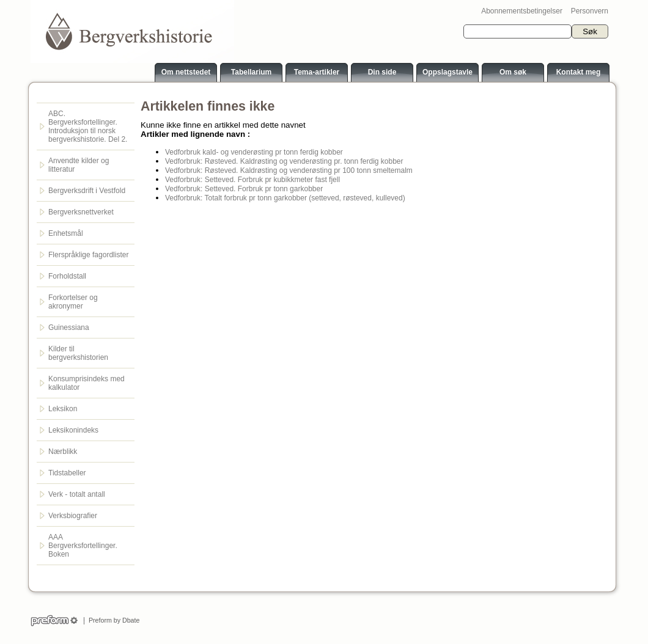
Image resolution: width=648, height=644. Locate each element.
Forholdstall (67, 276)
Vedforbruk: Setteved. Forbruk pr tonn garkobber (244, 189)
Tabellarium (251, 72)
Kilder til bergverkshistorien (78, 353)
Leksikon (63, 409)
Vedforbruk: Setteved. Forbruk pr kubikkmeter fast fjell (252, 180)
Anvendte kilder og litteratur (79, 165)
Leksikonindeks (73, 430)
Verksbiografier (73, 516)
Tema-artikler (317, 72)
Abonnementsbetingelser (522, 11)
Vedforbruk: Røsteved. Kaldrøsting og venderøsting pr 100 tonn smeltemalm (289, 170)
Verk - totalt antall (77, 494)
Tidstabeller (67, 473)
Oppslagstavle (447, 72)
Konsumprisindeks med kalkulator (87, 383)
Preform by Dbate (112, 620)
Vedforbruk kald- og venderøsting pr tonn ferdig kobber (254, 152)
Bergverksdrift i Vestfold (87, 191)
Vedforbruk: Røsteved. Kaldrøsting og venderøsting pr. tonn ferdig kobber (284, 161)
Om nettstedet (186, 72)
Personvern (590, 11)
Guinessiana (69, 327)
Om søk (513, 72)
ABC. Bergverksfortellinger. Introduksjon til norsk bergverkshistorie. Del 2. (88, 126)
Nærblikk (63, 452)
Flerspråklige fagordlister (88, 255)
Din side (382, 72)
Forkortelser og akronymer (73, 302)
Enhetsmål (66, 233)
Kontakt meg (579, 72)
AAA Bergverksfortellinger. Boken (83, 546)
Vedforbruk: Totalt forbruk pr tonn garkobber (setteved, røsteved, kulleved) (285, 198)
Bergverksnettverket (81, 212)
